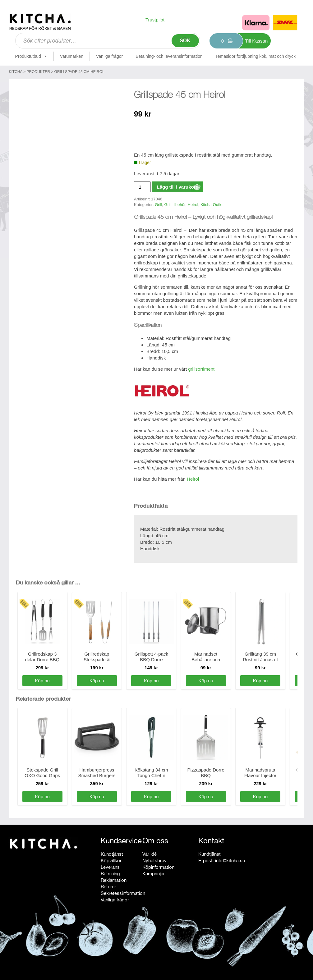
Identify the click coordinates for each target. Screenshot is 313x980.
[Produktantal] (142, 187)
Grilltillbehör (175, 205)
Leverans (110, 867)
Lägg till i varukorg (177, 187)
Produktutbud (31, 56)
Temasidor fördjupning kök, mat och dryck (255, 56)
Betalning (110, 874)
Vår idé (150, 854)
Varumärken (72, 56)
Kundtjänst (112, 854)
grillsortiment (201, 369)
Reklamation (114, 880)
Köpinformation (158, 867)
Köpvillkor (111, 861)
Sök (185, 41)
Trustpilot (155, 20)
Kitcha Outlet (212, 205)
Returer (108, 887)
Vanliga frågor (109, 56)
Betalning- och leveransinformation (169, 56)
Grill (158, 205)
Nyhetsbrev (154, 861)
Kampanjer (154, 874)
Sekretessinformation (123, 893)
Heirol (193, 205)
